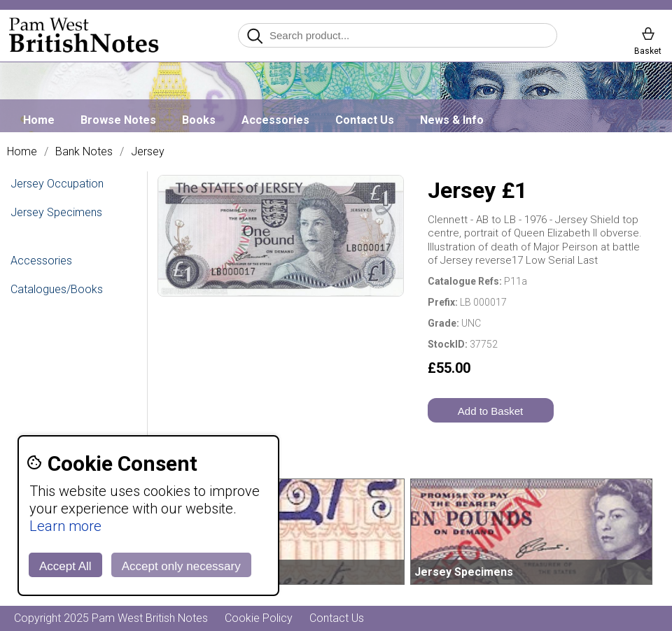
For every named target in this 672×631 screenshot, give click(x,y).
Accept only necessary (181, 566)
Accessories (275, 120)
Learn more (65, 526)
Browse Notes (118, 120)
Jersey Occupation (57, 184)
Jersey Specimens (56, 212)
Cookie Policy (259, 618)
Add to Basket (490, 411)
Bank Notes (84, 152)
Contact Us (365, 120)
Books (199, 120)
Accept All (65, 566)
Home (39, 120)
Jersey (148, 152)
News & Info (452, 120)
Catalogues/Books (57, 289)
